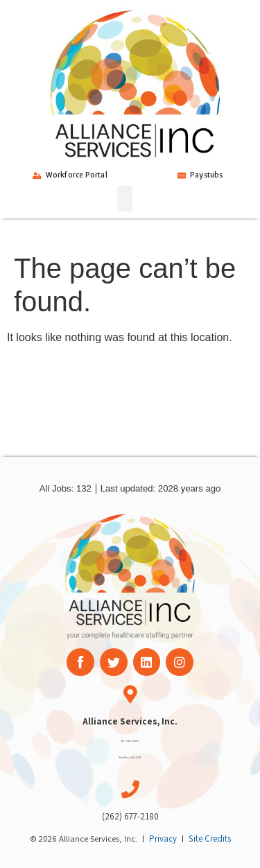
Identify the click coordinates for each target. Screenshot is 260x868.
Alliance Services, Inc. (130, 721)
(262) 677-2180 (130, 816)
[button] (125, 199)
